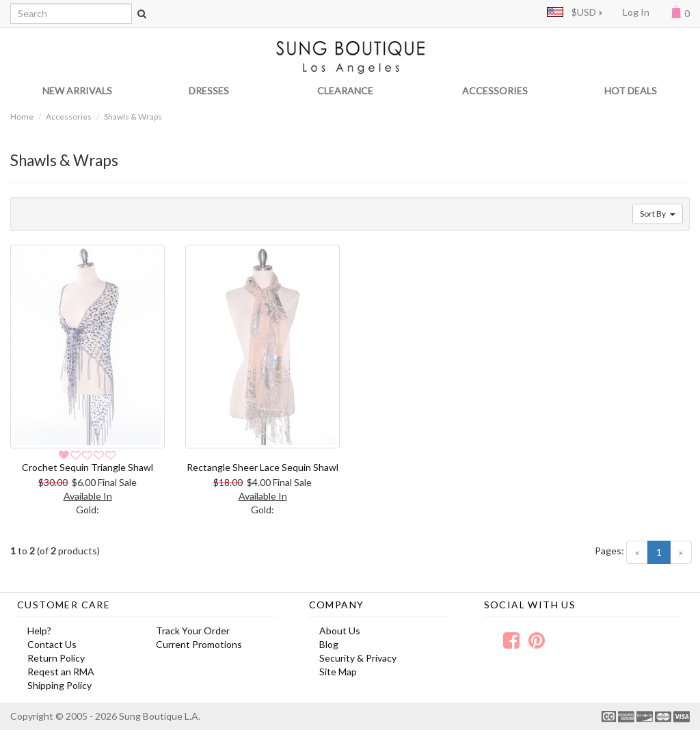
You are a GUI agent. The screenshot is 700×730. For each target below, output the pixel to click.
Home (22, 117)
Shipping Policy (59, 685)
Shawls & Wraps (133, 117)
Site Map (338, 672)
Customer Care (64, 605)
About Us (340, 631)
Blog (329, 644)
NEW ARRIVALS (77, 91)
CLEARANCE (345, 91)
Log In (636, 12)
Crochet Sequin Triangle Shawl (87, 467)
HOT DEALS (631, 91)
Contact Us (52, 644)
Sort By (658, 214)
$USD (571, 12)
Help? (39, 631)
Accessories (69, 117)
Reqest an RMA (61, 672)
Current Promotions (199, 644)
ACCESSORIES (495, 91)
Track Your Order (193, 631)
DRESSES (209, 91)
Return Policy (56, 658)
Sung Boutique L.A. (160, 716)
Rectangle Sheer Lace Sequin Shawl (262, 467)
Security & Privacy (358, 658)
